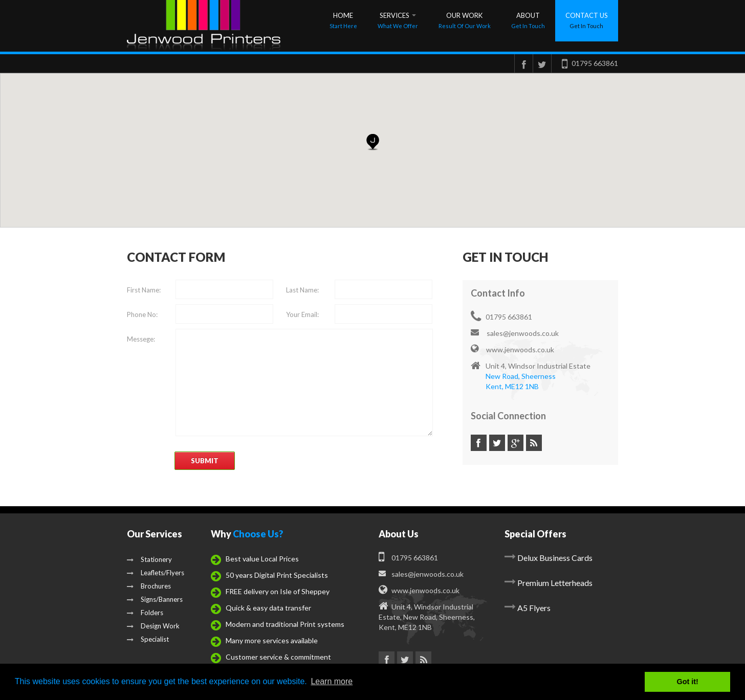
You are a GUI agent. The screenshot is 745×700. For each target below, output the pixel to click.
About (528, 20)
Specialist (148, 639)
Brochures (149, 586)
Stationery (149, 559)
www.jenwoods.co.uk (512, 349)
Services (398, 20)
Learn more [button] (332, 681)
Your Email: (302, 314)
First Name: (144, 290)
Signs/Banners (155, 599)
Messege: (141, 339)
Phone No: (142, 314)
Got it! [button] (688, 682)
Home (343, 20)
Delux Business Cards (555, 558)
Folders (145, 613)
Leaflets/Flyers (156, 573)
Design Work (153, 626)
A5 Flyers (534, 608)
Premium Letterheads (555, 583)
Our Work (465, 20)
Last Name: (302, 290)
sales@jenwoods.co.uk (515, 333)
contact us (587, 20)
